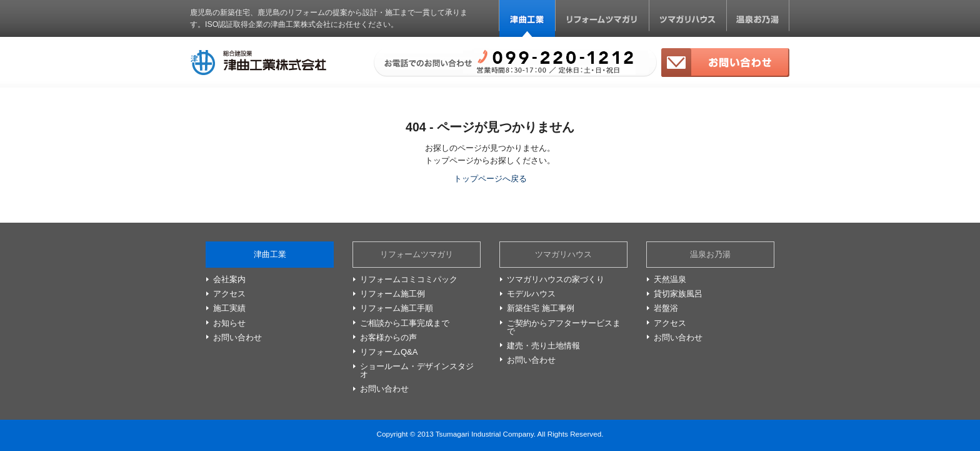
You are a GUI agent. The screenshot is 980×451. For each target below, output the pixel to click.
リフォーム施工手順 (397, 308)
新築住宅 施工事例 (541, 308)
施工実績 (229, 308)
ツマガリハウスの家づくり (556, 279)
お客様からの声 (388, 337)
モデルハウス (531, 294)
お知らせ (229, 323)
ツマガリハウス (687, 18)
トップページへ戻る (490, 179)
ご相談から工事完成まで (405, 323)
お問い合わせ (725, 63)
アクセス (229, 294)
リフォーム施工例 (392, 294)
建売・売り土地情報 (543, 346)
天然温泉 (670, 279)
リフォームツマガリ (602, 18)
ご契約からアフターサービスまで (564, 327)
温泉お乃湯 (758, 18)
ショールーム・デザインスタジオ (417, 370)
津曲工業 (527, 18)
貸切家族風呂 (678, 294)
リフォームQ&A (389, 352)
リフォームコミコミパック (409, 279)
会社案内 (229, 279)
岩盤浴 (666, 308)
